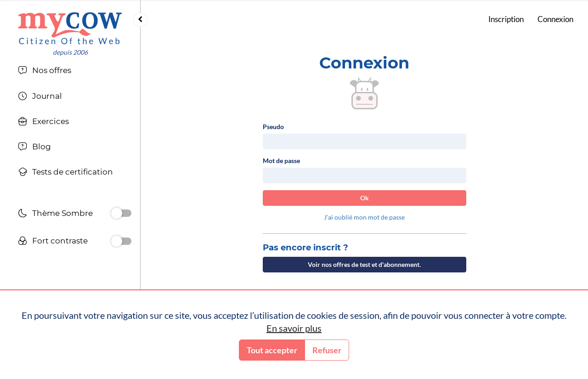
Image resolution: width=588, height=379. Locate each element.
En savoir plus (294, 328)
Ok (365, 198)
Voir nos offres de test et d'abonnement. (364, 264)
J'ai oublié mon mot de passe (364, 217)
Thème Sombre (55, 214)
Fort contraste (53, 242)
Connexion (555, 19)
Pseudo (273, 127)
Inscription (506, 19)
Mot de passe (281, 161)
